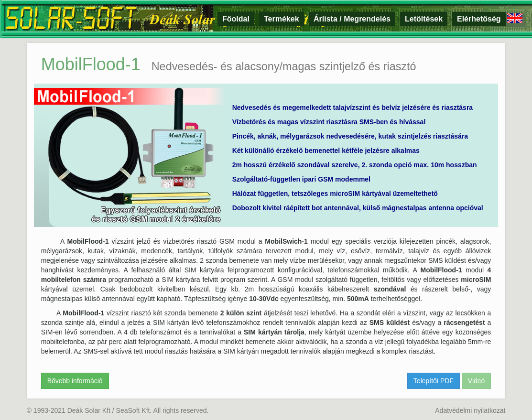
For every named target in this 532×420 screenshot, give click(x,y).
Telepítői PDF (434, 381)
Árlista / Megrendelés (352, 19)
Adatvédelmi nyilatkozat (470, 410)
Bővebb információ (75, 381)
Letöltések (424, 19)
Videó (477, 381)
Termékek (282, 19)
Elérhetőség (479, 19)
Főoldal (236, 19)
